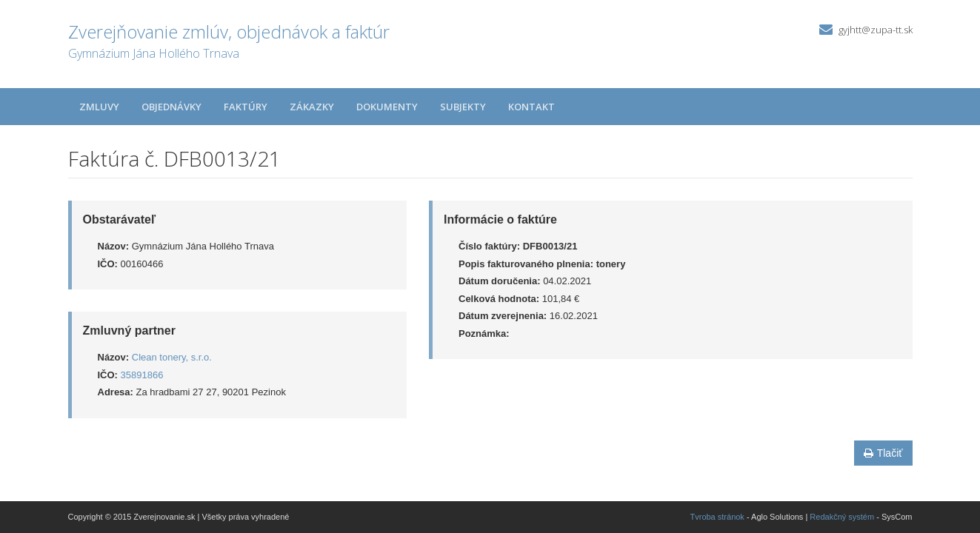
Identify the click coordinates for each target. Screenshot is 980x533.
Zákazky (312, 107)
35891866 (142, 375)
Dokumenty (387, 107)
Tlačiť (883, 453)
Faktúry (246, 107)
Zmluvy (99, 107)
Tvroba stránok (717, 517)
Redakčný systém (842, 517)
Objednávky (171, 107)
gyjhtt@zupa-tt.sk (876, 30)
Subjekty (463, 107)
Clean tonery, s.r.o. (172, 357)
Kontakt (531, 107)
